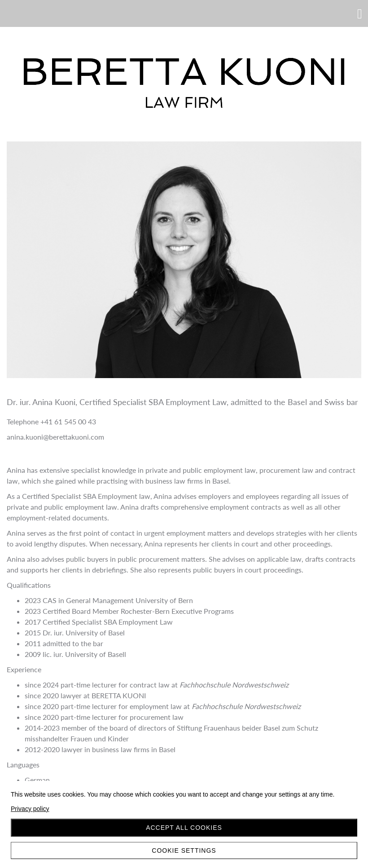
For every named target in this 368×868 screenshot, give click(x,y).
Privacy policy (30, 809)
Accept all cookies (184, 828)
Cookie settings (184, 850)
